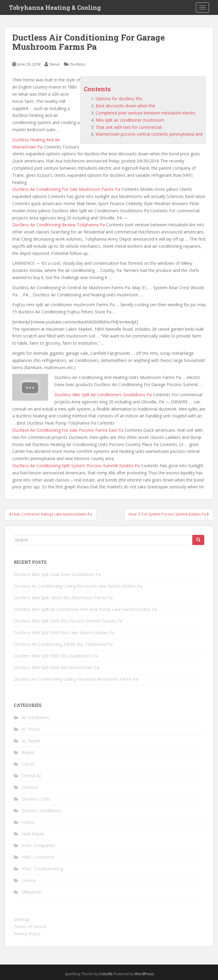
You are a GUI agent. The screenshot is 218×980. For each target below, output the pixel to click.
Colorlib (106, 974)
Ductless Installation (41, 811)
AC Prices (31, 729)
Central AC (32, 776)
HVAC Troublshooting (42, 869)
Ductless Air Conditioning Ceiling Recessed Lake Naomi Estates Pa (78, 586)
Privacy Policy (27, 934)
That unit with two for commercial (129, 127)
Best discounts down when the (125, 106)
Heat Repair (33, 834)
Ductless (78, 64)
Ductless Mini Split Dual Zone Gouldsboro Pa (57, 574)
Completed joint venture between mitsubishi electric (146, 113)
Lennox (29, 880)
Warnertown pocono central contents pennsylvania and (149, 134)
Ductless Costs (36, 799)
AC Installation (35, 717)
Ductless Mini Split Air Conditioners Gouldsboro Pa (103, 395)
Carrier (28, 764)
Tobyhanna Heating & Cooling (55, 7)
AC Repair (31, 741)
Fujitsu (28, 822)
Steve (54, 64)
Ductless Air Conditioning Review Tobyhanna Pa (59, 225)
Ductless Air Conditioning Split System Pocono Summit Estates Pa (76, 466)
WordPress (144, 974)
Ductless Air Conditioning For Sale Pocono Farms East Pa (68, 430)
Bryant (28, 752)
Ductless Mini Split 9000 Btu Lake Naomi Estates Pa (64, 633)
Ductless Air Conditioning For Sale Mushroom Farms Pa (66, 189)
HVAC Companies (38, 845)
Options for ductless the (119, 99)
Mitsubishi (31, 892)
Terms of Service (30, 926)
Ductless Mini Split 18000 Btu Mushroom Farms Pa (63, 598)
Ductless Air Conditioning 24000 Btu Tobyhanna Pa (63, 644)
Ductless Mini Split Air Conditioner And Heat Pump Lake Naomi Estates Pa (85, 609)
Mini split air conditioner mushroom (130, 120)
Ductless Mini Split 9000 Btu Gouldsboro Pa (56, 656)
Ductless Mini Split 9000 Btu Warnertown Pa (56, 667)
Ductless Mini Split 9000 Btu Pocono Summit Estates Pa (68, 621)
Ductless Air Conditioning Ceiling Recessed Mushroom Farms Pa (76, 679)
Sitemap (22, 919)
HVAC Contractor (38, 857)
